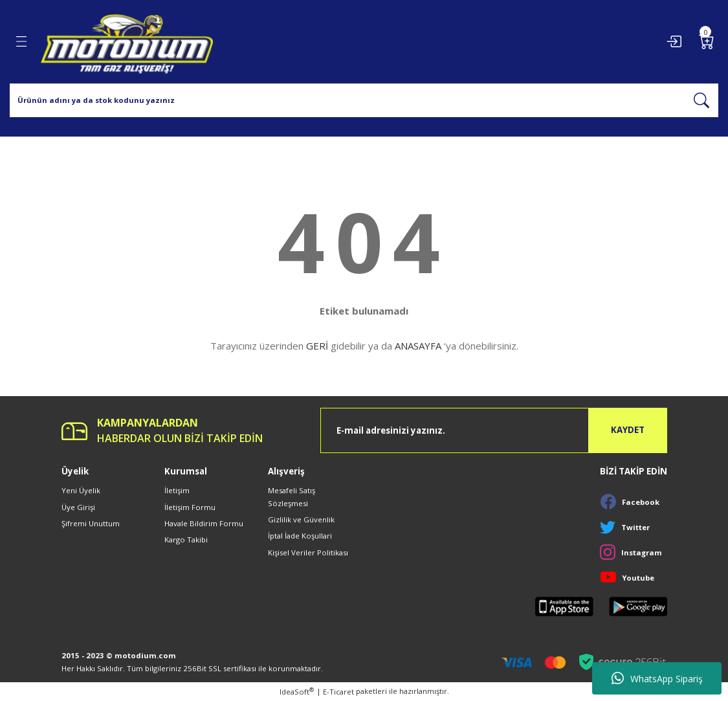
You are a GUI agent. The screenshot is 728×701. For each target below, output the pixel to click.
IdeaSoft (297, 691)
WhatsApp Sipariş (657, 678)
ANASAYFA (418, 346)
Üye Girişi (78, 507)
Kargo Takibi (186, 540)
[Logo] (127, 42)
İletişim (177, 490)
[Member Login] (674, 41)
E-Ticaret (338, 692)
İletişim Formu (190, 507)
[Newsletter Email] (494, 430)
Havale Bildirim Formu (204, 523)
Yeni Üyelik (81, 490)
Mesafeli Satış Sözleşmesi (292, 496)
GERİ (317, 346)
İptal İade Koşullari (300, 536)
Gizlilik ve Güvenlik (301, 519)
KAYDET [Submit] (628, 430)
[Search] (364, 100)
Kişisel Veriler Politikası (308, 552)
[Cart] (707, 41)
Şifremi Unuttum (91, 523)
